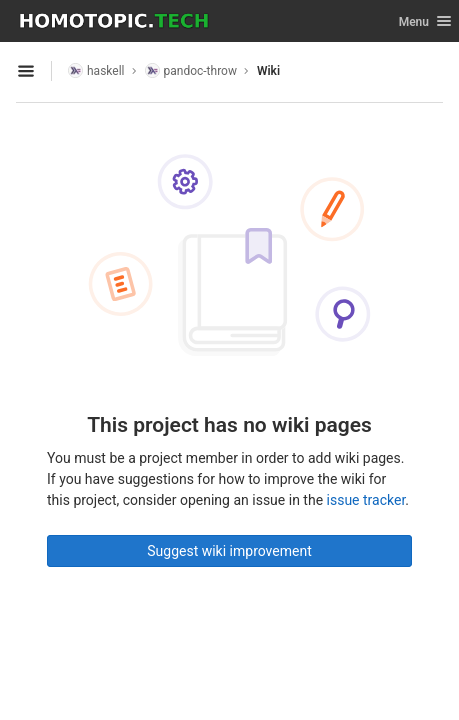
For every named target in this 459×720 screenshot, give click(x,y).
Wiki (268, 71)
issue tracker (366, 500)
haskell (96, 70)
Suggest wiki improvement (229, 551)
